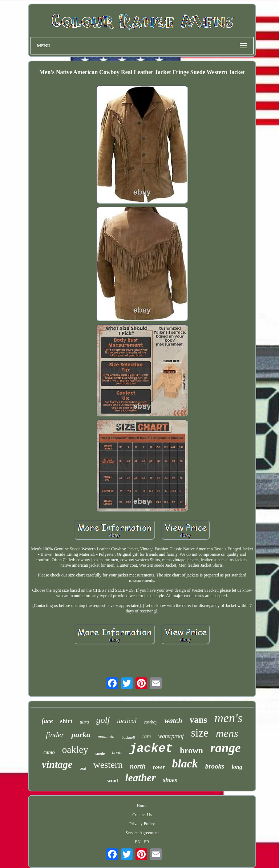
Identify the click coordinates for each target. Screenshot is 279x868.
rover (159, 767)
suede (100, 753)
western (108, 765)
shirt (66, 721)
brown (191, 751)
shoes (170, 780)
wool (113, 781)
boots (117, 752)
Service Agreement (142, 833)
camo (49, 752)
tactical (127, 721)
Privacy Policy (142, 824)
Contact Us (142, 815)
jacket (151, 749)
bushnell (128, 737)
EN (138, 842)
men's (228, 718)
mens (227, 733)
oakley (75, 750)
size (200, 733)
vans (199, 720)
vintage (57, 764)
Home (142, 806)
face (47, 721)
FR (147, 842)
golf (103, 720)
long (237, 767)
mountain (106, 737)
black (185, 763)
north (138, 766)
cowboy (151, 722)
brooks (215, 766)
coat (83, 768)
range (226, 748)
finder (55, 735)
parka (81, 735)
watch (173, 721)
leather (141, 778)
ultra (84, 722)
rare (147, 736)
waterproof (171, 736)
